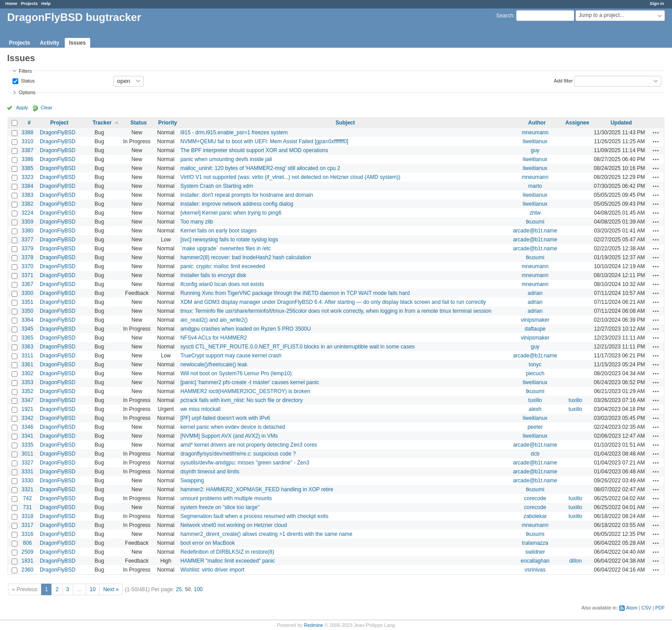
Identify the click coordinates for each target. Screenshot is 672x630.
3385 (27, 168)
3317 (27, 525)
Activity (49, 43)
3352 (27, 391)
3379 (27, 249)
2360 (27, 570)
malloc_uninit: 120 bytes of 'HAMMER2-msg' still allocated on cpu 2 (260, 168)
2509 (27, 552)
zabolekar (535, 516)
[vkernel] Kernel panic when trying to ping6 (231, 213)
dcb (535, 454)
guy (535, 150)
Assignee (577, 123)
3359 (27, 222)
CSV (646, 608)
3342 (27, 418)
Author (537, 123)
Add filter (563, 80)
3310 (27, 141)
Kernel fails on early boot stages (219, 231)
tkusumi (535, 222)
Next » (111, 589)
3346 (27, 427)
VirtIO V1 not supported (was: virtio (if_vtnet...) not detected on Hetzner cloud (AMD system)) (290, 177)
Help (46, 3)
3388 (27, 133)
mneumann (535, 133)
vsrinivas (535, 570)
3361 (27, 365)
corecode (535, 498)
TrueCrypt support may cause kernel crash (231, 356)
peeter (535, 427)
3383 (27, 195)
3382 (27, 204)
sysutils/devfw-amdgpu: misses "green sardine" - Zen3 (245, 463)
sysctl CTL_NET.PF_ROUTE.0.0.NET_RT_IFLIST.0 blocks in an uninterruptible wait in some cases (298, 347)
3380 (27, 231)
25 (179, 589)
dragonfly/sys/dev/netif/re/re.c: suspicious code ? (238, 454)
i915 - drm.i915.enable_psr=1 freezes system (234, 133)
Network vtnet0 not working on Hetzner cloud (234, 525)
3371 (27, 275)
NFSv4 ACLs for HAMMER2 (214, 338)
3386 (27, 159)
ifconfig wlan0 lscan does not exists (222, 284)
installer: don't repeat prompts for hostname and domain (247, 195)
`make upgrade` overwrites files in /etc (226, 249)
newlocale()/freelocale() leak (214, 365)
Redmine (313, 625)
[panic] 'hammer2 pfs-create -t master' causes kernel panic (250, 382)
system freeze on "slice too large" (220, 507)
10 (93, 589)
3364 (27, 320)
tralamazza (535, 543)
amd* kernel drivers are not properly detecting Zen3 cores (249, 445)
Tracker (102, 123)
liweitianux (535, 141)
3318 (27, 516)
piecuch (535, 373)
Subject (345, 123)
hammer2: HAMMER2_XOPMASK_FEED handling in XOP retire (257, 489)
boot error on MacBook (208, 543)
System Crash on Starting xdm (217, 186)
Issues (77, 43)
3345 (27, 329)
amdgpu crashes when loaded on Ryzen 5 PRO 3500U (246, 329)
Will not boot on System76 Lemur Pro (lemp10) (236, 373)
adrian (535, 293)
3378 (27, 257)
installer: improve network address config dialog (237, 204)
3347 (27, 400)
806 (27, 543)
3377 (27, 240)
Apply (22, 108)
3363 (27, 347)
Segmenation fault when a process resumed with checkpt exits (255, 516)
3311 (27, 356)
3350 (27, 311)
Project (60, 123)
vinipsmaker (535, 320)
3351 (27, 302)
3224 (27, 213)
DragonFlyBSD (58, 133)
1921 (27, 409)
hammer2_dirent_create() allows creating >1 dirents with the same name (266, 534)
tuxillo (535, 400)
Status (27, 80)
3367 (27, 284)
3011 (27, 454)
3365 (27, 338)
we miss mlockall (200, 409)
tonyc (535, 365)
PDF (660, 608)
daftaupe (535, 329)
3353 (27, 382)
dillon (576, 561)
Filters (25, 71)
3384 (27, 186)
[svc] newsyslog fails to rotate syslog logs (229, 240)
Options (27, 92)
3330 (27, 481)
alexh (535, 409)
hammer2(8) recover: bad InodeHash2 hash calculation (246, 257)
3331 (27, 472)
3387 (27, 150)
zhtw (535, 213)
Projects (29, 3)
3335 (27, 445)
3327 (27, 463)
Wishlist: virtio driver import (212, 570)
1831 (27, 561)
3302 (27, 373)
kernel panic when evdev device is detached (233, 427)
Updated (621, 123)
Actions (656, 133)
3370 (27, 266)
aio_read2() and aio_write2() (214, 320)
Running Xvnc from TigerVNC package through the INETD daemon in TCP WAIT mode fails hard (295, 293)
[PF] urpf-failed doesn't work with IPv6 (225, 418)
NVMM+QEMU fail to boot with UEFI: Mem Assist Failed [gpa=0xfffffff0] (264, 141)
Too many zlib (197, 222)
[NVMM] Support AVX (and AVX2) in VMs (229, 436)
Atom (632, 608)
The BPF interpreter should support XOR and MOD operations (254, 150)
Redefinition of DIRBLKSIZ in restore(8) (227, 552)
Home (11, 3)
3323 (27, 177)
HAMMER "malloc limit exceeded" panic (228, 561)
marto (535, 186)
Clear (46, 108)
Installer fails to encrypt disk (213, 275)
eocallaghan (535, 561)
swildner (535, 552)
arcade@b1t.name (535, 231)
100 (198, 589)
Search (505, 16)
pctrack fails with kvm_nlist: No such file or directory (242, 400)
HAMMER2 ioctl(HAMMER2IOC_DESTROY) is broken (245, 391)
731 (27, 507)
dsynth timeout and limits (210, 472)
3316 (27, 534)
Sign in (657, 3)
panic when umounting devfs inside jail (226, 159)
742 (27, 498)
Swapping (192, 481)
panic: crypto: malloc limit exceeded (223, 266)
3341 (27, 436)
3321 (27, 489)
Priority (167, 123)
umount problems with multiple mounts (226, 498)
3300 (27, 293)
